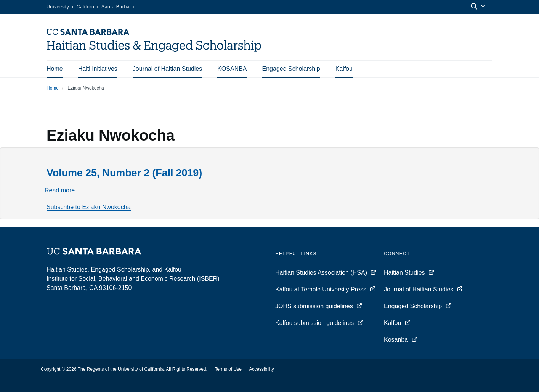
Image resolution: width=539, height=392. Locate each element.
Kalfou (344, 69)
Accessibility (261, 369)
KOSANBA (232, 69)
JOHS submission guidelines (315, 306)
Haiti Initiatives (98, 69)
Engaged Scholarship (291, 69)
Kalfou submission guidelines (315, 323)
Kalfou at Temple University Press (322, 289)
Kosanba (396, 340)
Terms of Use (228, 369)
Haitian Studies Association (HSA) (322, 273)
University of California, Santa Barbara (90, 7)
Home (55, 69)
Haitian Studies (405, 273)
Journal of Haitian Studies (167, 69)
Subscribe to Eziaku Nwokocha (89, 207)
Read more (60, 190)
